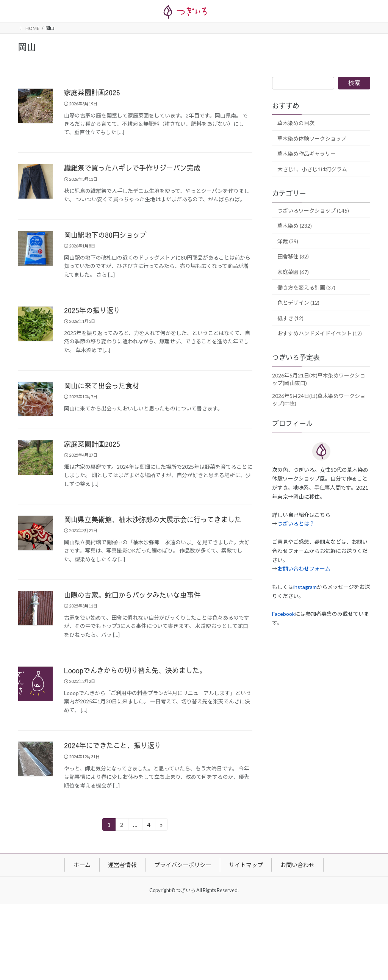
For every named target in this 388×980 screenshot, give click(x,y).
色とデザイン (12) (298, 303)
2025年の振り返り (92, 311)
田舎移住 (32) (293, 257)
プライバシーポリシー (183, 864)
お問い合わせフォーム (304, 569)
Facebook (283, 614)
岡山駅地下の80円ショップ (105, 235)
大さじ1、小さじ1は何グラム (312, 169)
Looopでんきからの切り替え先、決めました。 (135, 671)
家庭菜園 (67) (293, 272)
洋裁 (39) (288, 241)
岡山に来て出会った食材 (102, 386)
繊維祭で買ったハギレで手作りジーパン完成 (132, 168)
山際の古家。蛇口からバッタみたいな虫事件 (132, 595)
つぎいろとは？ (296, 524)
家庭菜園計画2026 (92, 93)
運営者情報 (122, 864)
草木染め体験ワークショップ (312, 139)
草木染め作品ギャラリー (307, 154)
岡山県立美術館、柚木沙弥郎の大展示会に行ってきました (153, 520)
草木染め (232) (295, 226)
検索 (354, 83)
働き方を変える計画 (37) (306, 287)
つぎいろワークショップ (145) (313, 211)
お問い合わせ (297, 864)
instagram (305, 587)
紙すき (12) (290, 318)
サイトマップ (246, 864)
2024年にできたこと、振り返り (113, 746)
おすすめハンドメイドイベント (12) (320, 334)
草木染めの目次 (296, 123)
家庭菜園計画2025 (92, 445)
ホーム (82, 864)
